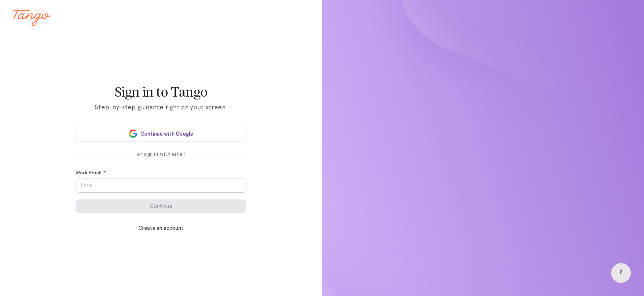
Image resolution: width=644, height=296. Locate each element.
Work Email (91, 173)
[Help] (621, 273)
